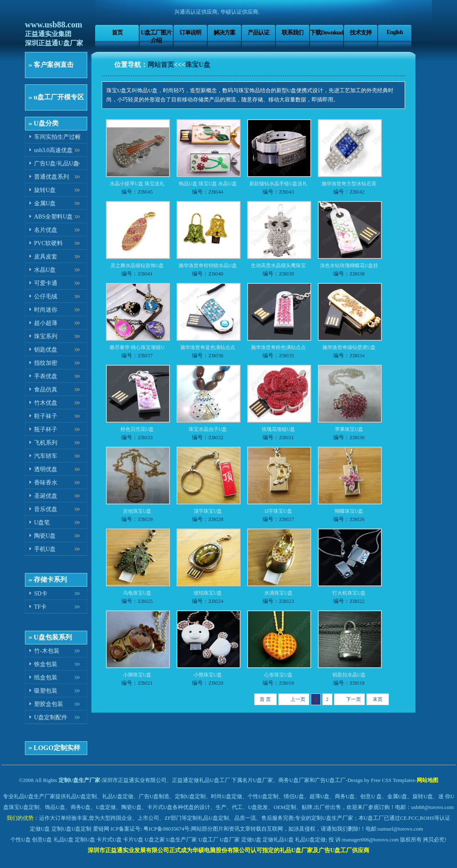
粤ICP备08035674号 (166, 829)
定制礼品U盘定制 (208, 818)
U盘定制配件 (51, 717)
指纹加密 (46, 363)
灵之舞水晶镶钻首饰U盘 (137, 266)
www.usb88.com (54, 25)
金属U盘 (45, 203)
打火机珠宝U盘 (349, 593)
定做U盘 (40, 829)
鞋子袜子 (46, 416)
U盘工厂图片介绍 (156, 36)
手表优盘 (46, 376)
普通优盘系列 (52, 177)
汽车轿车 (46, 456)
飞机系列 (46, 443)
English (394, 32)
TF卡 (40, 607)
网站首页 (161, 65)
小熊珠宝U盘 (208, 675)
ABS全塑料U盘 (53, 217)
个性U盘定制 (263, 796)
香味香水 (46, 483)
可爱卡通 (46, 283)
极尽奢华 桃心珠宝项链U (137, 347)
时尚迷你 (46, 310)
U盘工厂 (208, 840)
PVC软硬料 (48, 243)
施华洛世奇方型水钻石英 (349, 184)
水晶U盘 (45, 270)
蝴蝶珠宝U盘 (349, 511)
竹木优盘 (46, 403)
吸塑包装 (46, 691)
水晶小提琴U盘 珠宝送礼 (137, 184)
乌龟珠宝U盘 (137, 593)
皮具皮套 (46, 257)
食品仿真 (46, 390)
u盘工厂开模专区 (59, 97)
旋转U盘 (45, 190)
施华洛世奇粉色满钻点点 (278, 347)
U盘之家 (155, 840)
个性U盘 (20, 840)
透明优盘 (46, 469)
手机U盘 (45, 549)
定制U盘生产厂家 (79, 780)
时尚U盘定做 (226, 796)
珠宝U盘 (198, 65)
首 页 (265, 699)
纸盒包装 (46, 677)
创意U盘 (42, 840)
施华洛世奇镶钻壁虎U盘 (349, 347)
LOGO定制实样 (57, 748)
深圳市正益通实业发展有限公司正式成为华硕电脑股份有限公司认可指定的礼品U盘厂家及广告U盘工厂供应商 (228, 850)
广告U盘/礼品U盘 (57, 164)
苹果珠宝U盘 (349, 429)
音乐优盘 (46, 509)
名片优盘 (46, 230)
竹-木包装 (47, 651)
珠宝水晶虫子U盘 (208, 429)
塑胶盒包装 (49, 704)
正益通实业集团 (48, 34)
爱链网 (101, 829)
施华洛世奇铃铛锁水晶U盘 (208, 266)
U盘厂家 (230, 840)
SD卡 (41, 594)
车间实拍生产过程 (57, 137)
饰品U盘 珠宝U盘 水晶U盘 (208, 184)
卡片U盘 (133, 840)
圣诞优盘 (46, 496)
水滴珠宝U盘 (279, 593)
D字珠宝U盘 (278, 511)
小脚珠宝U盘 (137, 675)
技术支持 (361, 32)
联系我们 (292, 32)
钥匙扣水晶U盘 (349, 675)
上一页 (298, 699)
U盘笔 (42, 523)
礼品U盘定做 (310, 840)
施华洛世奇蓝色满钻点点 (208, 347)
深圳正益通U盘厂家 (54, 43)
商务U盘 (81, 807)
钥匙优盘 (46, 350)
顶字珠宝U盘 (208, 511)
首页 (117, 32)
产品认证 (258, 32)
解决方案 (224, 32)
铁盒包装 (46, 664)
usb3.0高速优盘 (53, 150)
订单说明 (190, 32)
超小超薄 (46, 323)
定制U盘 (61, 829)
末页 (378, 699)
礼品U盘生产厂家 (34, 796)
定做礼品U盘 (278, 840)
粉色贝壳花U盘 (137, 429)
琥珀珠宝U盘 (208, 593)
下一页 (354, 699)
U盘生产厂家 (182, 840)
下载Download (327, 32)
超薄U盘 (319, 796)
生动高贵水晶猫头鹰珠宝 (278, 266)
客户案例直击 (54, 65)
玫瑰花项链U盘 (279, 429)
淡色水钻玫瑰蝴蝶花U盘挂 (349, 266)
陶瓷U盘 (45, 536)
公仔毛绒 (46, 296)
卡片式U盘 (109, 840)
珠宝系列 (46, 336)
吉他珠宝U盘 (137, 511)
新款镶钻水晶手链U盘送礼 (279, 184)
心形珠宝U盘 (279, 675)
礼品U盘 (64, 840)
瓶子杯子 (46, 429)
